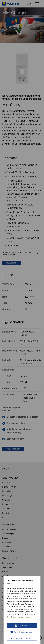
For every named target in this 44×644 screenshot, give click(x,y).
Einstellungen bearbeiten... (24, 638)
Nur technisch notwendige (23, 632)
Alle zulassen (23, 626)
